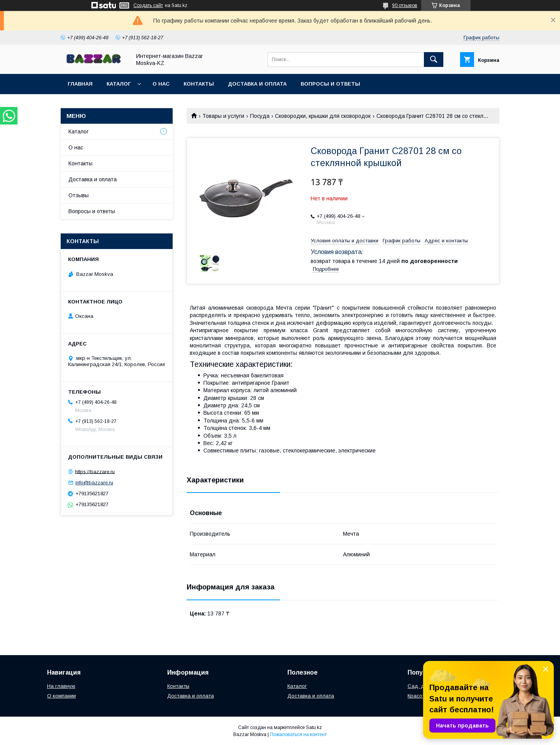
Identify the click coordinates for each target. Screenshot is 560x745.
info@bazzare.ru (94, 483)
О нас (161, 84)
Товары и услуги (223, 116)
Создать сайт (148, 5)
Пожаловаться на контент (298, 734)
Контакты (199, 84)
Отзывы (79, 195)
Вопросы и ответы (330, 84)
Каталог (119, 84)
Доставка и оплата (257, 84)
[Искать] (434, 60)
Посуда (260, 116)
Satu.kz (314, 727)
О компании (61, 696)
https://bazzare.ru (95, 471)
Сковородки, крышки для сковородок (323, 116)
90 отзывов (405, 5)
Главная (80, 84)
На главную (61, 686)
